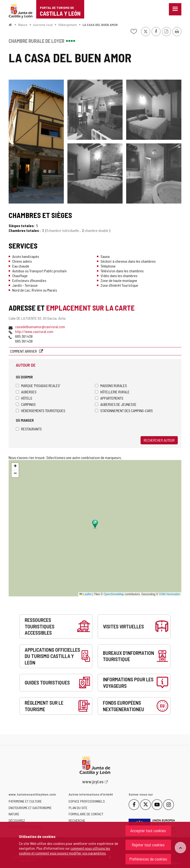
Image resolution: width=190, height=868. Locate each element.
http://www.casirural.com (34, 331)
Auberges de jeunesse (116, 404)
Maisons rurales (111, 386)
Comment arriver (24, 351)
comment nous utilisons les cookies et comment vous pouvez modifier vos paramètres (65, 851)
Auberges (26, 392)
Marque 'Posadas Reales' (38, 386)
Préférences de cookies (148, 859)
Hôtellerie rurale (112, 392)
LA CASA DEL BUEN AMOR (100, 25)
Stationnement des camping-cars (124, 411)
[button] (15, 466)
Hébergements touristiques (41, 411)
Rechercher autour (159, 440)
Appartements (109, 398)
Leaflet (86, 594)
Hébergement (68, 25)
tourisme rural (43, 25)
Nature (23, 25)
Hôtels (24, 398)
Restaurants (29, 429)
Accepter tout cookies (148, 830)
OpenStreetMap (114, 594)
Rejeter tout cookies (148, 845)
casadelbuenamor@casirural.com (40, 327)
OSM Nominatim (170, 594)
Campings (26, 404)
